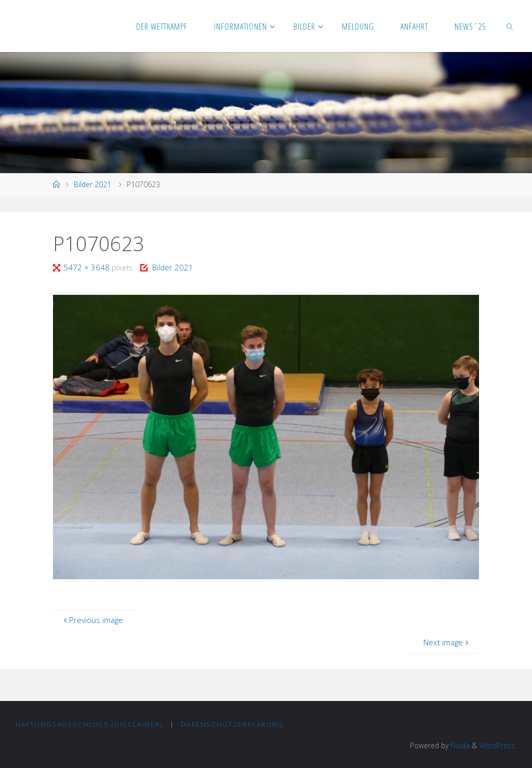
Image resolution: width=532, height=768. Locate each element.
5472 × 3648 (88, 267)
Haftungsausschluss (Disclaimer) (89, 725)
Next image (447, 642)
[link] (510, 26)
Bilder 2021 (92, 184)
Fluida (459, 745)
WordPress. (498, 745)
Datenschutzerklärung (232, 725)
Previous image (92, 620)
